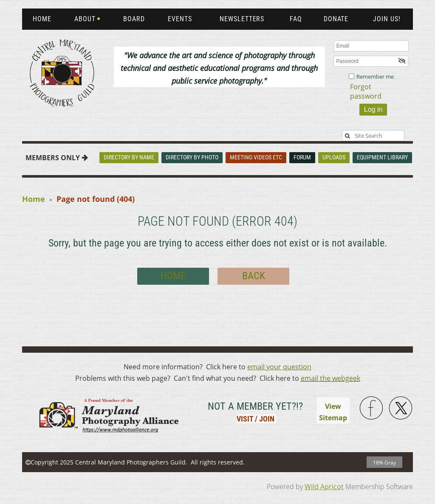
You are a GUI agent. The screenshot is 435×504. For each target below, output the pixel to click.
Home (34, 199)
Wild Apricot (324, 487)
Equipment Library (382, 157)
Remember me (375, 76)
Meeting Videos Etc (256, 157)
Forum (302, 157)
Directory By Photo (192, 157)
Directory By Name (129, 157)
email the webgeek (330, 378)
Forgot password (366, 91)
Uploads (334, 157)
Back (254, 276)
